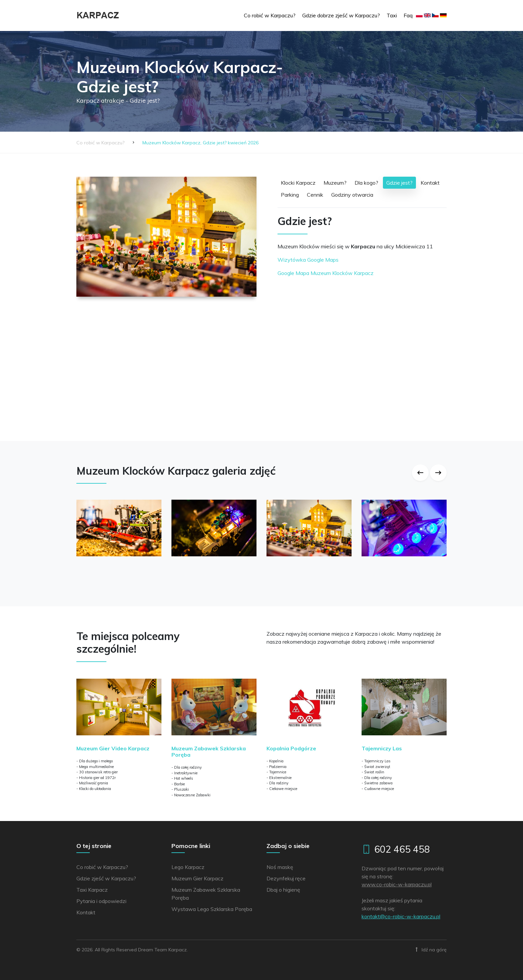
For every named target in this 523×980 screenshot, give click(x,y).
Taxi (392, 15)
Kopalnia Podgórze (291, 748)
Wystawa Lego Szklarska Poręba (212, 909)
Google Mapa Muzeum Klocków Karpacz (326, 273)
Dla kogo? (366, 183)
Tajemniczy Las (382, 748)
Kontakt (430, 183)
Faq (408, 15)
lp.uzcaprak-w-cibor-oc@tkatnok (401, 916)
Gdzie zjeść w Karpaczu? (106, 878)
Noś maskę (280, 867)
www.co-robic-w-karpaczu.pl (397, 884)
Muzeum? (335, 183)
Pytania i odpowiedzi (101, 901)
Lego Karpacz (188, 867)
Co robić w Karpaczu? (270, 15)
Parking (290, 195)
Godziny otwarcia (352, 195)
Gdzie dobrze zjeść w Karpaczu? (341, 15)
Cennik (315, 195)
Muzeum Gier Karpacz (197, 878)
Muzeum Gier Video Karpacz (113, 748)
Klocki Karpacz (298, 183)
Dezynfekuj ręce (286, 878)
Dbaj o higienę (283, 890)
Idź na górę (431, 950)
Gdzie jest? (399, 183)
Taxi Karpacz (92, 890)
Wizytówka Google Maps (308, 260)
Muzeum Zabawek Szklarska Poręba (209, 751)
